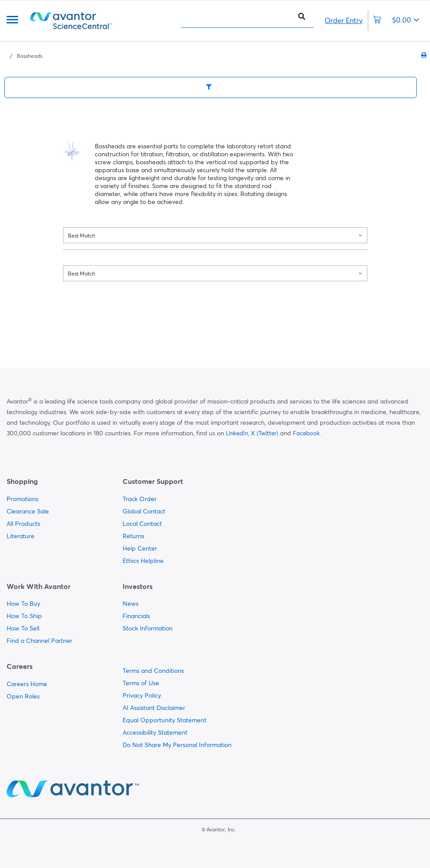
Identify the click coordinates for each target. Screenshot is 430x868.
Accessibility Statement (155, 732)
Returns (133, 536)
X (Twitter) (265, 433)
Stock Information (148, 628)
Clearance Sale (28, 511)
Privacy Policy (142, 695)
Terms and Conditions (153, 671)
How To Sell (23, 628)
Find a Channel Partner (39, 641)
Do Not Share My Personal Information (177, 745)
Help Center (140, 548)
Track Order (140, 499)
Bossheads (30, 56)
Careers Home (27, 684)
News (131, 604)
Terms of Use (141, 683)
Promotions (22, 499)
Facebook (306, 433)
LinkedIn (237, 433)
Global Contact (144, 511)
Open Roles (23, 696)
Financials (136, 616)
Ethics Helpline (143, 561)
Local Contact (142, 524)
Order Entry (344, 20)
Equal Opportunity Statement (165, 720)
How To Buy (23, 604)
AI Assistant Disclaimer (154, 708)
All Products (23, 524)
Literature (21, 536)
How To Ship (24, 616)
